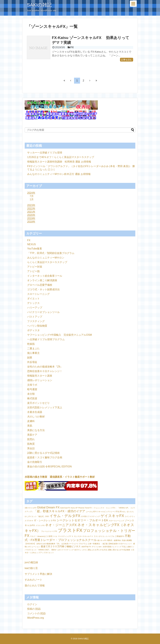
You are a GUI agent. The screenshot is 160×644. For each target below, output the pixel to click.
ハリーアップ (35, 308)
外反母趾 (32, 362)
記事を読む (127, 60)
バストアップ (35, 317)
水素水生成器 (35, 412)
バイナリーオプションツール (43, 312)
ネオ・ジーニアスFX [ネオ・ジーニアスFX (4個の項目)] (61, 525)
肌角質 (31, 444)
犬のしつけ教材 (36, 417)
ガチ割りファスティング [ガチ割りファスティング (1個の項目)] (90, 516)
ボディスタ (33, 330)
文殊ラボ (32, 385)
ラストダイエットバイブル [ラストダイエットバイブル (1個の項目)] (104, 536)
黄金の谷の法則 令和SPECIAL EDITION (49, 467)
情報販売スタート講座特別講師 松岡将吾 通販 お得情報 (59, 162)
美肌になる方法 (36, 430)
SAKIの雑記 (39, 5)
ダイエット (33, 299)
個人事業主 (33, 353)
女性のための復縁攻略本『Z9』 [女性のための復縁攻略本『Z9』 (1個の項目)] (49, 544)
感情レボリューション (40, 380)
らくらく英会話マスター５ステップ (47, 262)
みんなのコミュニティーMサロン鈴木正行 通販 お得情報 (59, 174)
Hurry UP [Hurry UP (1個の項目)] (74, 508)
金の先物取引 (35, 462)
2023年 (31, 205)
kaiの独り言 (31, 568)
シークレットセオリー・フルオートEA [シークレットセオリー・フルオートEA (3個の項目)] (82, 520)
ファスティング (36, 321)
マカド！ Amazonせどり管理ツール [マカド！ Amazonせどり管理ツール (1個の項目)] (44, 536)
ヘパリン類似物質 (37, 326)
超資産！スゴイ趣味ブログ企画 (45, 457)
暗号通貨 (32, 389)
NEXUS (31, 244)
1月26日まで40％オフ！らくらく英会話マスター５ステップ (61, 157)
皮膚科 (31, 421)
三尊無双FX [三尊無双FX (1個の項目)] (120, 536)
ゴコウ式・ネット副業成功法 (43, 289)
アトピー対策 (35, 267)
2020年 (31, 215)
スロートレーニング (38, 294)
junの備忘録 (31, 562)
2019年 (31, 218)
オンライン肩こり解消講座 (42, 280)
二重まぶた (33, 348)
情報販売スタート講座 (40, 376)
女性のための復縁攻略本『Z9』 (45, 367)
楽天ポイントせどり (38, 403)
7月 (32, 196)
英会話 (31, 448)
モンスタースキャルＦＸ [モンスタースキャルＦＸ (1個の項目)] (84, 536)
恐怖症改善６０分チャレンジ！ (45, 371)
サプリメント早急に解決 (38, 574)
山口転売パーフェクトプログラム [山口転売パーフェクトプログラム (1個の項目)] (74, 544)
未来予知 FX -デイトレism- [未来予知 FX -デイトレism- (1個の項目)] (92, 547)
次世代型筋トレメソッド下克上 (45, 407)
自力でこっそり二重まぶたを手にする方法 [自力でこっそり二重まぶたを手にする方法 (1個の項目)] (91, 550)
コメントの (36, 613)
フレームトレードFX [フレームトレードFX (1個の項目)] (49, 531)
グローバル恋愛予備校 (40, 285)
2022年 (31, 208)
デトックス (33, 303)
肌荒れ (31, 439)
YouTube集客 (35, 249)
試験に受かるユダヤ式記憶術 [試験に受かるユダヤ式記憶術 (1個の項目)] (119, 550)
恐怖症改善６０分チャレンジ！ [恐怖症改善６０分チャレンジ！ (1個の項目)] (120, 544)
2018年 (31, 222)
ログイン (32, 604)
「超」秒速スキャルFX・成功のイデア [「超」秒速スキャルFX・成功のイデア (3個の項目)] (60, 511)
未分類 (31, 394)
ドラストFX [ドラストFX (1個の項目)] (40, 525)
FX (72, 47)
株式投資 (32, 398)
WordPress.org (35, 618)
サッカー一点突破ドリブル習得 (45, 153)
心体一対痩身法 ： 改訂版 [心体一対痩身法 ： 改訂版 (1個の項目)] (98, 544)
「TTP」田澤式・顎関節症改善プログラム (51, 253)
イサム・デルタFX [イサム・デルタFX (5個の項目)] (65, 516)
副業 (30, 358)
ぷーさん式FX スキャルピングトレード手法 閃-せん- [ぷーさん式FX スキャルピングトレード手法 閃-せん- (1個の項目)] (106, 512)
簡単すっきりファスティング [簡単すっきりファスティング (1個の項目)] (63, 550)
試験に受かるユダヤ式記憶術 (43, 453)
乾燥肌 (31, 344)
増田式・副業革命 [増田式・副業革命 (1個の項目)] (114, 540)
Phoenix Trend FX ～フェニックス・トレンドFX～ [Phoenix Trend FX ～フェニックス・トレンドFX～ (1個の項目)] (97, 508)
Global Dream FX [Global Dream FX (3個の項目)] (48, 507)
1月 (32, 199)
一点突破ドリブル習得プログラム (46, 339)
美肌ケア (32, 435)
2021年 (31, 212)
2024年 (31, 193)
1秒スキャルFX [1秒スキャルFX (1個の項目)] (31, 508)
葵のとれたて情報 (35, 586)
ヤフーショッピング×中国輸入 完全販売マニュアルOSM (60, 335)
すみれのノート (33, 580)
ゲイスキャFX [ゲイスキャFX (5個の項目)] (112, 516)
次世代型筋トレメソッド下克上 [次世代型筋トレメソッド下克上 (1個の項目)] (115, 547)
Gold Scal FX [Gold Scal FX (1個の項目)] (65, 508)
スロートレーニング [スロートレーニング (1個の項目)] (116, 521)
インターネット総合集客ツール (45, 276)
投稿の (34, 609)
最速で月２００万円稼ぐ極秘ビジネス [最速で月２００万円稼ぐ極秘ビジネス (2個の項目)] (61, 546)
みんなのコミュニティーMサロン (46, 258)
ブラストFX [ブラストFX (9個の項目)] (70, 530)
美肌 (30, 426)
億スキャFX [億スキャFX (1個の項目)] (102, 540)
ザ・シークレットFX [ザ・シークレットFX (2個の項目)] (45, 520)
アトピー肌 (33, 271)
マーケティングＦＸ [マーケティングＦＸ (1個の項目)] (66, 536)
